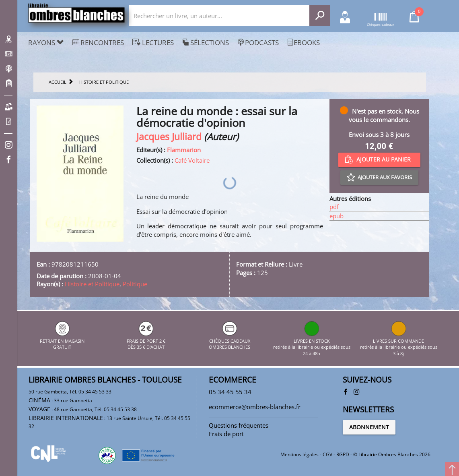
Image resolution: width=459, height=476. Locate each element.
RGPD (343, 454)
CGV (327, 454)
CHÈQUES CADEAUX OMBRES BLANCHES (229, 341)
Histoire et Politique (92, 284)
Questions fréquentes (239, 425)
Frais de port (226, 434)
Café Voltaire (192, 160)
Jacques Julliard (169, 137)
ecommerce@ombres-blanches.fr (255, 407)
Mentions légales (299, 454)
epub (337, 216)
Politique (135, 284)
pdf (334, 207)
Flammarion (184, 150)
